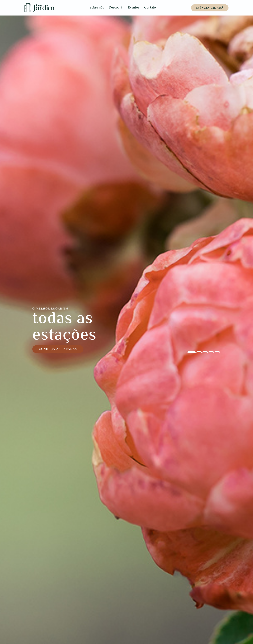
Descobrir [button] (116, 8)
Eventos (134, 8)
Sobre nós (97, 8)
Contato (150, 8)
